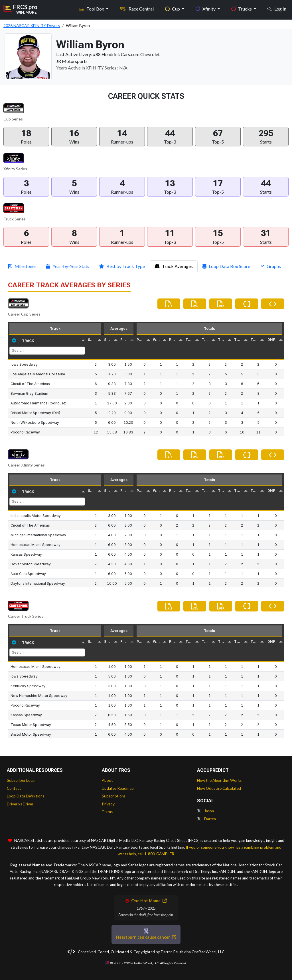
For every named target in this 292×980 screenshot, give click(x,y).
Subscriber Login (21, 780)
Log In (277, 9)
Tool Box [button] (92, 9)
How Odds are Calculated (219, 788)
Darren (206, 819)
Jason (205, 811)
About (107, 780)
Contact (14, 788)
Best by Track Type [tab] (122, 266)
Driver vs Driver (20, 804)
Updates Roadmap (118, 788)
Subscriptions (114, 796)
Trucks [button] (242, 9)
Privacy (108, 804)
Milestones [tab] (22, 266)
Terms (107, 812)
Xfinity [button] (206, 9)
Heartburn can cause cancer (146, 937)
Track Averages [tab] (174, 266)
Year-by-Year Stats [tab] (68, 266)
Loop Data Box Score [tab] (226, 266)
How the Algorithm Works (219, 780)
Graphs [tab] (270, 266)
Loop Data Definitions (26, 796)
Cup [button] (173, 9)
